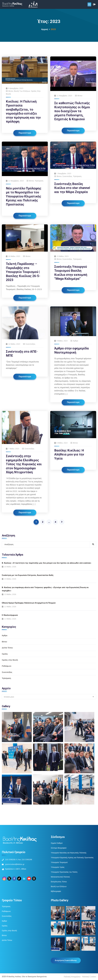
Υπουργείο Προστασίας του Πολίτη (64, 872)
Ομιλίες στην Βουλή (10, 660)
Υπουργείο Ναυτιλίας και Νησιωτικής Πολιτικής (69, 853)
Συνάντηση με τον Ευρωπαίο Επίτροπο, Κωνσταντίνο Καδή (28, 575)
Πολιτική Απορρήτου (72, 977)
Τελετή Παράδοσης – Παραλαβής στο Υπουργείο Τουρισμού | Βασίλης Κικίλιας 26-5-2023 (23, 272)
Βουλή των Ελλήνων (22, 91)
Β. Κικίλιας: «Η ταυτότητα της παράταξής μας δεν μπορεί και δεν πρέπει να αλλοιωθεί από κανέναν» (47, 563)
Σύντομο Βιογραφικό (59, 848)
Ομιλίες (5, 654)
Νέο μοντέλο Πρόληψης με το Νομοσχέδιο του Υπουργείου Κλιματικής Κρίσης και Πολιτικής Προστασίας (24, 196)
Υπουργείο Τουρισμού (59, 862)
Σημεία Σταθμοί (57, 843)
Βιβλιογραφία (56, 891)
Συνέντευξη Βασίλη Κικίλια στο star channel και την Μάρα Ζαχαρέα (72, 188)
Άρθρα (75, 341)
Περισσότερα (25, 133)
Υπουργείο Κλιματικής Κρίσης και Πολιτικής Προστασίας (72, 858)
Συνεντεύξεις (67, 176)
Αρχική (45, 29)
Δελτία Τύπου (7, 648)
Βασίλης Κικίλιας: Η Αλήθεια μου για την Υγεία (69, 454)
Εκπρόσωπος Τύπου (59, 882)
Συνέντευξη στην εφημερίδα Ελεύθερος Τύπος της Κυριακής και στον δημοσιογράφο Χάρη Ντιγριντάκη (24, 464)
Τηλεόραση (39, 181)
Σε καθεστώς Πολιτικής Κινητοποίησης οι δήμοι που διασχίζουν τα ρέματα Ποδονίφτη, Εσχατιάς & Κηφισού (72, 111)
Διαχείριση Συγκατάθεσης (66, 960)
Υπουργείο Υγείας (58, 867)
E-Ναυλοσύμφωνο (10, 615)
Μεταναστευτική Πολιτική (60, 877)
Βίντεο (11, 91)
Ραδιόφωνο (7, 666)
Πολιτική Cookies (89, 977)
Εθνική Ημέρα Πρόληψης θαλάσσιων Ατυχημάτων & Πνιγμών (29, 603)
